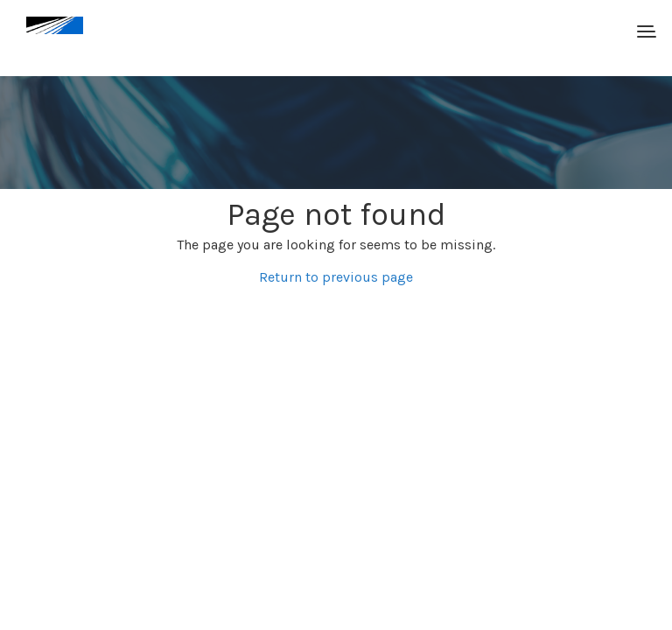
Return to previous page (336, 277)
